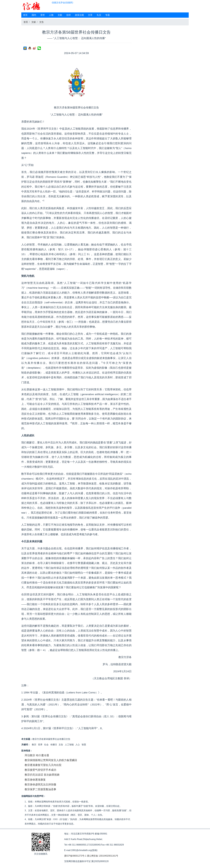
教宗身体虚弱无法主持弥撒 (40, 785)
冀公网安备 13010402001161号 (103, 856)
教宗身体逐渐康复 (35, 780)
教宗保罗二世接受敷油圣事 (40, 789)
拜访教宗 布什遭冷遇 (37, 755)
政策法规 (79, 15)
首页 (25, 15)
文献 (60, 15)
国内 (34, 15)
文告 (42, 22)
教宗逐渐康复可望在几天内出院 (43, 765)
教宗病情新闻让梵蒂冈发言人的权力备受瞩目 (51, 760)
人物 (51, 15)
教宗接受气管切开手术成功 (40, 770)
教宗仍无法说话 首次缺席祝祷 (42, 775)
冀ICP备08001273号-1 (75, 856)
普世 (43, 15)
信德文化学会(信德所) (62, 3)
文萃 (90, 15)
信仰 (68, 15)
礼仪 (99, 15)
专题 (107, 15)
